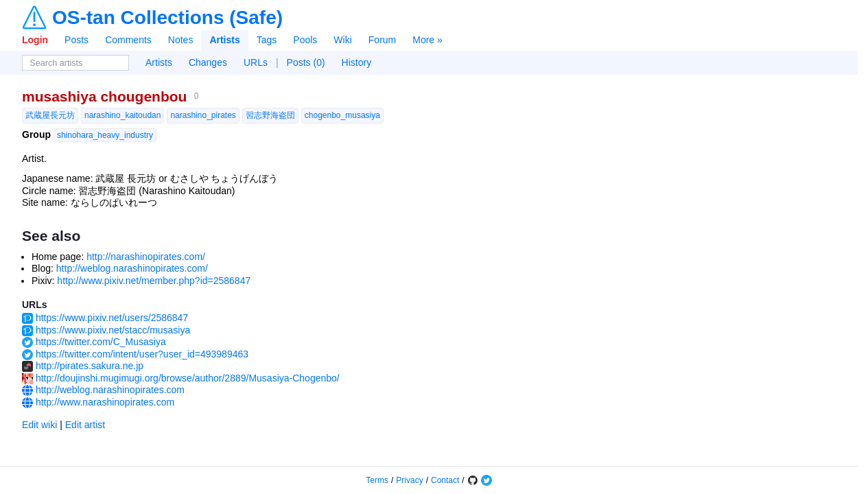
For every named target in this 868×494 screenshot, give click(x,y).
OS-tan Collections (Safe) (167, 18)
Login (35, 40)
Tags (267, 40)
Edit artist (85, 425)
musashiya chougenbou (104, 96)
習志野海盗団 (270, 115)
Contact (445, 480)
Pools (305, 40)
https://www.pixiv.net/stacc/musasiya (113, 330)
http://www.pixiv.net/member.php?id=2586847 (154, 281)
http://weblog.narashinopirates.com (110, 390)
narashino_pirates (203, 115)
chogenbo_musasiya (342, 115)
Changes (208, 62)
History (357, 62)
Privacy (409, 480)
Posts (77, 40)
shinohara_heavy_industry (105, 135)
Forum (382, 40)
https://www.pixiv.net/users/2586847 (112, 318)
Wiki (342, 40)
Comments (128, 40)
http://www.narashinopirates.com (105, 402)
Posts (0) (306, 62)
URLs (256, 62)
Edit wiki (39, 425)
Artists (224, 40)
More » (427, 40)
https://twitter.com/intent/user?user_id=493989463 (142, 354)
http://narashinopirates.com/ (146, 257)
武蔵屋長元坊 (50, 115)
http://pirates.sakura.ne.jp (90, 366)
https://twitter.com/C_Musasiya (101, 342)
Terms (377, 480)
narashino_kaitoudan (122, 115)
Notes (181, 40)
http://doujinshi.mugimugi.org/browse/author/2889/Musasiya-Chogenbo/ (188, 378)
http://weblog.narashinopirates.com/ (132, 268)
